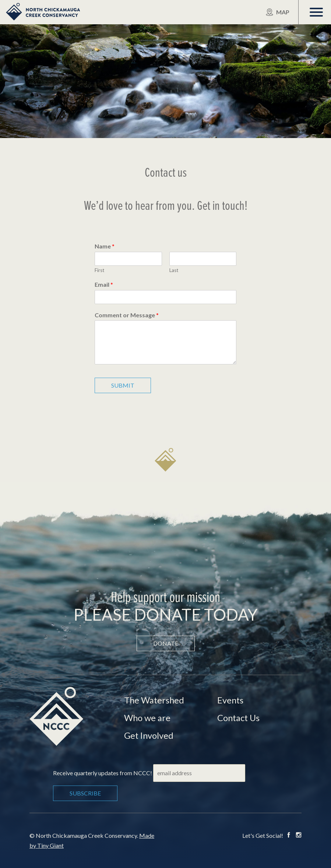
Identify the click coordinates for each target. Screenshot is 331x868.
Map (277, 12)
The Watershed (155, 700)
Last (174, 270)
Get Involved (149, 735)
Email (104, 284)
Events (231, 700)
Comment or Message (127, 315)
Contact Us (239, 718)
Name (105, 246)
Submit (123, 385)
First (99, 270)
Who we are (147, 718)
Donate (166, 643)
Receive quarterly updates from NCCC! (103, 773)
